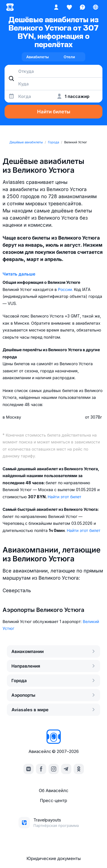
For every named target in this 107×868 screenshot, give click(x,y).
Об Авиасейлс (54, 790)
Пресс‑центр (53, 800)
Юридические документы (54, 858)
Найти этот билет (64, 497)
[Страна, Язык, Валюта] (96, 7)
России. (66, 289)
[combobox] (53, 71)
